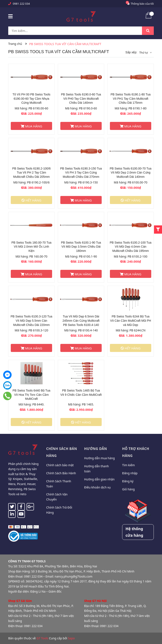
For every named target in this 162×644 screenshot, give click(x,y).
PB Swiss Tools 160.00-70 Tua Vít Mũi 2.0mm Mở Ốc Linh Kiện (31, 247)
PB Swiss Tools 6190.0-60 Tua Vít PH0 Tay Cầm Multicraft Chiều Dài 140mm (81, 99)
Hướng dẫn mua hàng (99, 458)
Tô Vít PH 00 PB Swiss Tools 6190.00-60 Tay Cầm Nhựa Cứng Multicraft (31, 99)
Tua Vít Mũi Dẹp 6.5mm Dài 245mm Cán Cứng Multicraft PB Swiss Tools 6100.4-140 (81, 321)
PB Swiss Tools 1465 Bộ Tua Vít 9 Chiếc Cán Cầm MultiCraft (81, 393)
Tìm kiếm (128, 465)
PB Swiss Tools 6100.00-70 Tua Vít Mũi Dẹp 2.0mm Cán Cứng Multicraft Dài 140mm (130, 173)
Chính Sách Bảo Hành (61, 473)
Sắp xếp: (131, 52)
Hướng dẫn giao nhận (99, 479)
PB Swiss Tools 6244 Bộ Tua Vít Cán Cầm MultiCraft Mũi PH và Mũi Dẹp (131, 321)
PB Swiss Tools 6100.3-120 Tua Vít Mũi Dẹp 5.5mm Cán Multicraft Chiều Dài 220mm (31, 321)
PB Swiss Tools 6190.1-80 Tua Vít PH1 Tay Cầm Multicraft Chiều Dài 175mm (131, 99)
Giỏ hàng (128, 489)
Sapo (71, 638)
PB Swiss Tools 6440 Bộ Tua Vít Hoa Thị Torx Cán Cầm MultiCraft (32, 395)
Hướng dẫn (96, 449)
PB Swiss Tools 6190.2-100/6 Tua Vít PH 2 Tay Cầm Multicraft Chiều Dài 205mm (31, 173)
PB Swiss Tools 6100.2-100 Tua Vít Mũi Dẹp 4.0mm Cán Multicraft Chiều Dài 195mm (130, 247)
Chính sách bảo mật (60, 465)
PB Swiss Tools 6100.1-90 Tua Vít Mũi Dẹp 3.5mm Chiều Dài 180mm (81, 247)
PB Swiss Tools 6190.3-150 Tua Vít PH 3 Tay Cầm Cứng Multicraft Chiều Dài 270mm (81, 173)
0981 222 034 (21, 4)
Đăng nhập (130, 473)
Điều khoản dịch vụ (97, 487)
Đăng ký (128, 481)
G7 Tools (42, 638)
